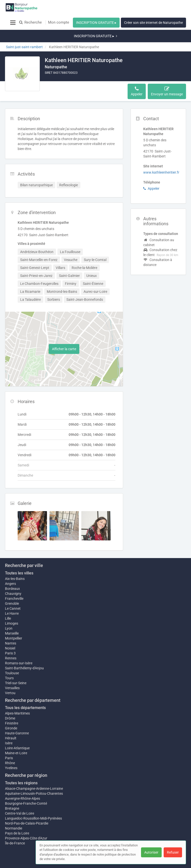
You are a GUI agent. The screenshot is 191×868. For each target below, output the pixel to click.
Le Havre (12, 596)
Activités (79, 76)
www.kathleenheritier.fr (161, 155)
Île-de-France (15, 828)
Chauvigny (13, 576)
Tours (9, 663)
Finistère (12, 708)
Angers (10, 566)
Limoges (12, 606)
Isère (9, 728)
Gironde (11, 713)
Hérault (11, 723)
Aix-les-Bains (15, 561)
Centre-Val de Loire (20, 798)
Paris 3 (10, 638)
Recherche (30, 22)
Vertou (10, 678)
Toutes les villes (19, 556)
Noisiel (10, 633)
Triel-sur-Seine (16, 668)
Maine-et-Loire (16, 738)
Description (57, 76)
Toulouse (12, 658)
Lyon (9, 611)
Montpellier (14, 623)
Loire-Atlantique (17, 733)
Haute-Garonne (17, 718)
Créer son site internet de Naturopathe (153, 23)
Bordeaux (12, 571)
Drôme (10, 703)
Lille (8, 601)
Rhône (10, 748)
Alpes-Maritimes (17, 698)
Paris (9, 743)
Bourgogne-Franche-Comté (26, 789)
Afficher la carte (64, 332)
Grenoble (12, 586)
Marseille (12, 616)
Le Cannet (13, 591)
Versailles (12, 673)
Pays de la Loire (17, 818)
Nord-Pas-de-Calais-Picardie (27, 808)
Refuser (173, 852)
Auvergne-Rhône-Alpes (23, 784)
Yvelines (11, 753)
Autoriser (151, 852)
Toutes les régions (21, 768)
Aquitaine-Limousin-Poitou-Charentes (34, 779)
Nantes (11, 628)
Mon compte (59, 22)
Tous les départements (25, 693)
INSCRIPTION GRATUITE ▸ (96, 23)
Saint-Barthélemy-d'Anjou (24, 653)
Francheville (14, 581)
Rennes (11, 643)
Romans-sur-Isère (19, 648)
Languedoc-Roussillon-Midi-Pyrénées (33, 803)
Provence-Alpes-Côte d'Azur (26, 823)
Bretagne (12, 793)
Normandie (14, 813)
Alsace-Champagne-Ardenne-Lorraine (34, 774)
